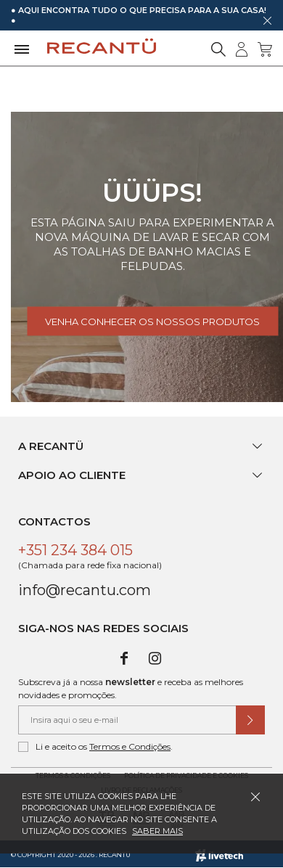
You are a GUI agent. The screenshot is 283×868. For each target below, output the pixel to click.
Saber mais (157, 831)
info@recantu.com (85, 590)
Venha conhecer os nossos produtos (152, 322)
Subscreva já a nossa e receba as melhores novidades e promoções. (131, 688)
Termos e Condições (130, 746)
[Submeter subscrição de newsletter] (250, 720)
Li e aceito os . (95, 747)
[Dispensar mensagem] (267, 20)
